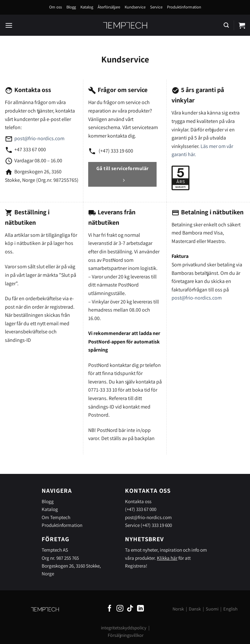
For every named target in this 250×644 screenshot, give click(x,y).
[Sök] (226, 25)
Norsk (178, 609)
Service (156, 7)
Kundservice (135, 7)
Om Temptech (56, 517)
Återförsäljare (109, 7)
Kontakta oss (138, 501)
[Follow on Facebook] (110, 609)
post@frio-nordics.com (39, 138)
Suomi (212, 609)
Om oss (56, 7)
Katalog (87, 7)
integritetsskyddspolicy (124, 628)
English (230, 609)
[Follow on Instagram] (120, 609)
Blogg (71, 7)
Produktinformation (184, 7)
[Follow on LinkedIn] (140, 609)
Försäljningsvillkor (126, 635)
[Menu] (9, 25)
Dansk (195, 609)
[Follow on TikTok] (130, 609)
